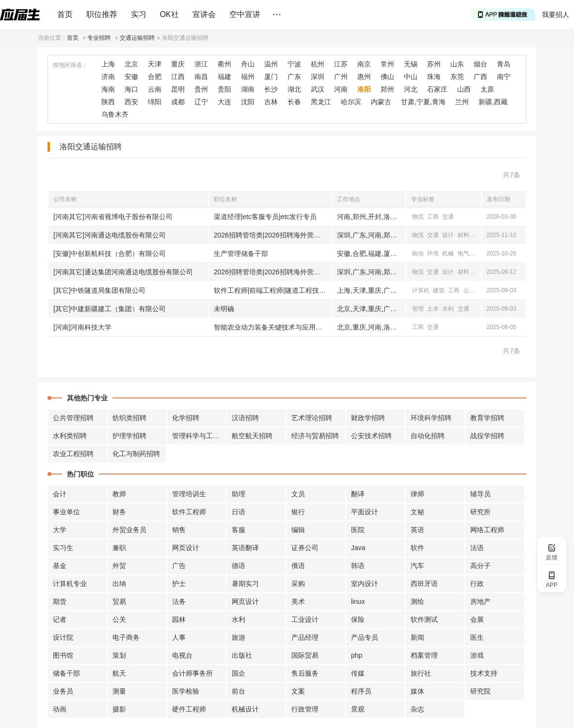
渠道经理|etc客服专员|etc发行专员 (265, 217)
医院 (358, 530)
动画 (60, 709)
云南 (155, 89)
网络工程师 (487, 530)
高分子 (480, 566)
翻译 (358, 494)
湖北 (294, 89)
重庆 (178, 64)
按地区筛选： (70, 65)
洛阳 (364, 89)
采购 (298, 584)
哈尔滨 (351, 102)
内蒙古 (381, 102)
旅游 (239, 637)
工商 (433, 217)
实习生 (63, 548)
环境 (433, 253)
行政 (477, 584)
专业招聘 (99, 38)
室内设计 (365, 584)
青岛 (504, 64)
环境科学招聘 (431, 418)
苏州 (434, 64)
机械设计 (245, 709)
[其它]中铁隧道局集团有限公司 (99, 290)
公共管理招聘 (73, 418)
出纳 (119, 584)
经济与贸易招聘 (315, 436)
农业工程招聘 (73, 454)
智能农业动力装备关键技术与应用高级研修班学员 (272, 327)
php (357, 655)
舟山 (248, 64)
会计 (60, 494)
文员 (298, 494)
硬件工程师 (189, 709)
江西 (178, 77)
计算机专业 (70, 584)
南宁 (504, 77)
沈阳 (248, 102)
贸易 (119, 601)
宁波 (294, 64)
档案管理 (424, 655)
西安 (131, 102)
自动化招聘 (428, 436)
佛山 (387, 77)
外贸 (119, 566)
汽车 (417, 566)
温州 (271, 64)
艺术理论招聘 (312, 418)
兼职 (119, 548)
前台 (239, 691)
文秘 (417, 512)
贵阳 (224, 89)
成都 (178, 102)
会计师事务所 (192, 673)
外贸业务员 (129, 530)
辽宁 (201, 102)
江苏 (341, 64)
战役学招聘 (487, 436)
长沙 (271, 89)
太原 (487, 89)
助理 (239, 494)
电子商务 (126, 637)
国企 (239, 673)
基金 (60, 566)
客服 (239, 530)
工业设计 (305, 619)
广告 (179, 566)
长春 (294, 102)
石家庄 (437, 89)
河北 (411, 89)
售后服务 (305, 673)
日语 (239, 512)
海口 (131, 89)
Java (358, 548)
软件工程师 (189, 512)
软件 (417, 548)
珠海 (434, 77)
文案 (298, 691)
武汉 (318, 89)
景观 (358, 709)
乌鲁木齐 (115, 114)
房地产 (480, 601)
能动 (418, 253)
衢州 (224, 64)
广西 (480, 77)
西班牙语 (424, 584)
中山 (411, 77)
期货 (60, 601)
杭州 (318, 64)
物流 (418, 217)
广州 (341, 77)
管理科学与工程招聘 (199, 436)
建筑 (439, 290)
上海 (108, 64)
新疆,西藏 (493, 102)
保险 (358, 619)
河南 (341, 89)
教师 (119, 494)
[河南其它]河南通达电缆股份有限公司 (110, 235)
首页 (65, 14)
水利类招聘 (70, 436)
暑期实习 (245, 584)
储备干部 (66, 673)
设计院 (63, 637)
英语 (417, 530)
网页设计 (186, 548)
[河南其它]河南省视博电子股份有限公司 (113, 217)
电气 (478, 235)
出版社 (242, 655)
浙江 (201, 64)
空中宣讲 (245, 14)
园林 (179, 619)
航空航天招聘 (252, 436)
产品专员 (365, 637)
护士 (179, 584)
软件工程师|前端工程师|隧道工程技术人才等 (272, 290)
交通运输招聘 (137, 38)
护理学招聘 (129, 436)
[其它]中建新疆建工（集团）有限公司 (110, 309)
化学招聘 (186, 418)
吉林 (271, 102)
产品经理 (305, 637)
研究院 (480, 691)
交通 (448, 217)
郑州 (387, 89)
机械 (448, 253)
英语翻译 (245, 548)
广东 (294, 77)
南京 (364, 64)
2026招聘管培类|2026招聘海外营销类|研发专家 (272, 235)
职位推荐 (102, 14)
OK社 (169, 14)
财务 (119, 512)
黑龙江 (321, 102)
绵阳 (155, 102)
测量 (119, 691)
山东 (457, 64)
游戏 (477, 655)
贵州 (201, 89)
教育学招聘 (487, 418)
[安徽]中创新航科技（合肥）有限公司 (110, 253)
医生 (477, 637)
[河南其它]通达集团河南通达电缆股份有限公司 (123, 272)
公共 (469, 290)
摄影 (119, 709)
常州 (387, 64)
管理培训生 (189, 494)
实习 (139, 14)
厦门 (271, 77)
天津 (155, 64)
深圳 (318, 77)
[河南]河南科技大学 (82, 327)
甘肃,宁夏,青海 (423, 102)
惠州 (364, 77)
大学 (60, 530)
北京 (131, 64)
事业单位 (66, 512)
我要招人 (556, 15)
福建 (224, 77)
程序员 (361, 691)
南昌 (201, 77)
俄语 (298, 566)
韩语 (358, 566)
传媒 (358, 673)
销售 (179, 530)
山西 (464, 89)
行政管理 (305, 709)
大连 (224, 102)
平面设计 (365, 512)
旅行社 (421, 673)
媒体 (417, 691)
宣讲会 (204, 14)
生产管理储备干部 (241, 253)
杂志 (417, 709)
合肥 (155, 77)
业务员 (63, 691)
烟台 (480, 64)
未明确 (224, 309)
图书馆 (63, 655)
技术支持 (484, 673)
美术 (298, 601)
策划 (119, 655)
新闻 (417, 637)
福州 (248, 77)
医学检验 (186, 691)
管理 (418, 309)
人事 (179, 637)
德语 (239, 566)
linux (358, 601)
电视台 (182, 655)
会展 (477, 619)
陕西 (108, 102)
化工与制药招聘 (136, 454)
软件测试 (424, 619)
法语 (477, 548)
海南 (108, 89)
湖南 (248, 89)
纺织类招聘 (129, 418)
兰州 (462, 102)
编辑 (298, 530)
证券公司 (305, 548)
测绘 (417, 601)
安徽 (131, 77)
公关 (119, 619)
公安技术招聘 (371, 436)
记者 (60, 619)
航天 (119, 673)
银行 (298, 512)
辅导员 (480, 494)
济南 (108, 77)
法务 (179, 601)
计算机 (421, 290)
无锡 (411, 64)
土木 (433, 309)
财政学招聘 (368, 418)
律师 (417, 494)
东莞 (457, 77)
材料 (463, 235)
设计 (448, 235)
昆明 (178, 89)
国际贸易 (305, 655)
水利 (448, 309)
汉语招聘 (245, 418)
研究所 (480, 512)
